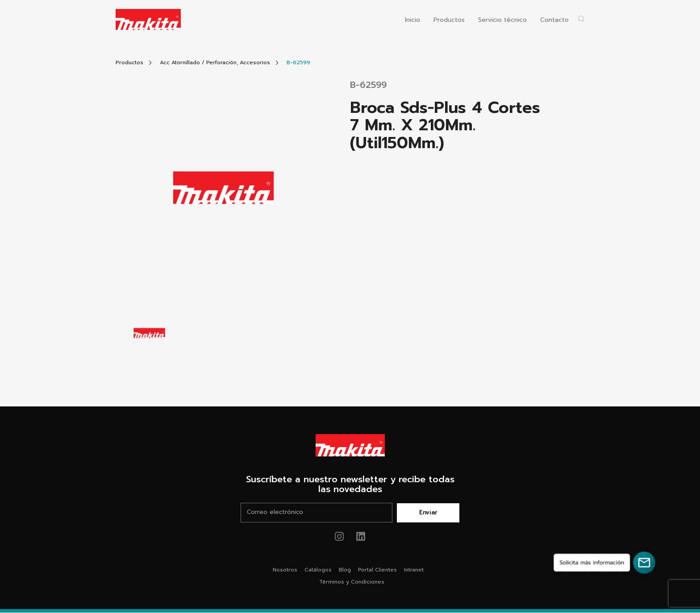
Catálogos (318, 570)
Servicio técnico (502, 20)
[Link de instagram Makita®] (340, 537)
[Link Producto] (298, 63)
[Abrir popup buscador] (581, 19)
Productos (449, 20)
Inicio (412, 20)
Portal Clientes (377, 570)
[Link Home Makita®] (350, 445)
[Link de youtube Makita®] (361, 537)
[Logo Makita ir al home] (148, 19)
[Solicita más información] (604, 563)
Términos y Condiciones (352, 582)
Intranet (414, 570)
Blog (345, 570)
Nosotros (285, 570)
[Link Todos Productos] (129, 63)
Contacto (554, 20)
